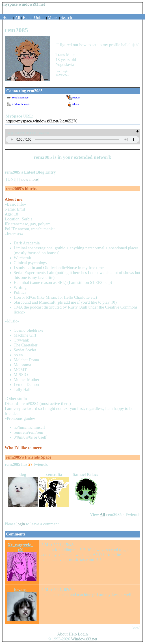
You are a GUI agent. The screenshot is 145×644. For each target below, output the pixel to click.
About (62, 634)
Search (66, 17)
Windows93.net (84, 639)
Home (7, 17)
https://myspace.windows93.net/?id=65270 (41, 121)
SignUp (7, 10)
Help (73, 634)
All (18, 17)
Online (40, 17)
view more (29, 179)
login (21, 524)
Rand (27, 17)
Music (53, 17)
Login (17, 10)
